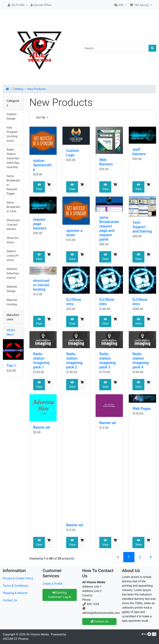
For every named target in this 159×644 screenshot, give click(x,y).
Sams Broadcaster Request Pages (13, 185)
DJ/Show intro (74, 302)
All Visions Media (38, 634)
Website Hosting (12, 302)
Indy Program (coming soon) (12, 134)
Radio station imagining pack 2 (74, 361)
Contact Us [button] (99, 621)
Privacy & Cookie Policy (18, 578)
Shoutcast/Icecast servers (13, 225)
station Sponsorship (42, 165)
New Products (36, 89)
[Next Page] (151, 557)
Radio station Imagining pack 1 (41, 361)
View (39, 187)
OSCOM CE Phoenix (16, 639)
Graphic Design (12, 116)
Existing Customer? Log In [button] (60, 595)
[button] (17, 5)
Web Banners (106, 162)
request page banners (40, 224)
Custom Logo (73, 153)
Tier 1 (11, 366)
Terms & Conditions (16, 586)
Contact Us (10, 600)
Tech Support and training (142, 227)
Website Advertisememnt (13, 273)
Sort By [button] (41, 117)
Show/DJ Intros (13, 240)
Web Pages (142, 409)
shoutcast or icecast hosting (41, 285)
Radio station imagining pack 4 (140, 361)
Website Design (12, 289)
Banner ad (41, 427)
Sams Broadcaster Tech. (13, 207)
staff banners (139, 152)
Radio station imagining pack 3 (107, 361)
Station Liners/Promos (13, 256)
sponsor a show (74, 233)
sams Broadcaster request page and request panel (109, 228)
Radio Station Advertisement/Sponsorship (13, 158)
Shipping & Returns (15, 593)
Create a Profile (52, 584)
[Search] (115, 48)
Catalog (18, 89)
